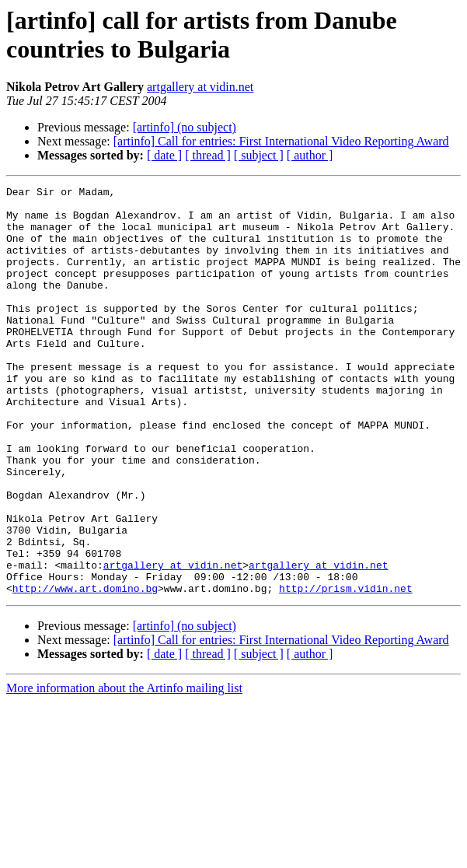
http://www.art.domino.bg (85, 670)
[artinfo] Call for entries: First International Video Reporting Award (281, 141)
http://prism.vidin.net (346, 670)
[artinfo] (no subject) (185, 127)
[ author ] (310, 155)
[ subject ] (259, 155)
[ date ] (164, 155)
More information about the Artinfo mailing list (124, 770)
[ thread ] (208, 155)
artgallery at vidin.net (200, 87)
